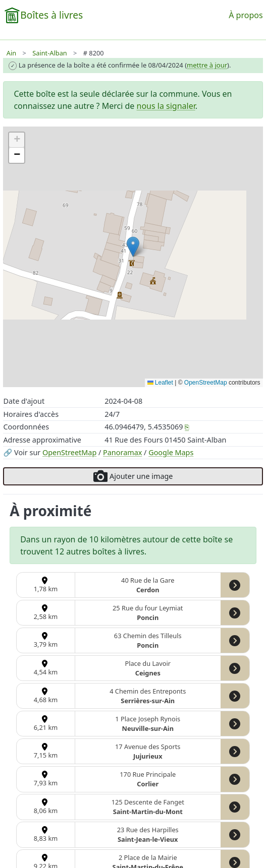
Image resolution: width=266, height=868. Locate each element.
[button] (133, 247)
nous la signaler (166, 106)
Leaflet (160, 383)
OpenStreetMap (69, 452)
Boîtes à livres (51, 15)
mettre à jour (207, 65)
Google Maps (171, 452)
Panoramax (122, 452)
